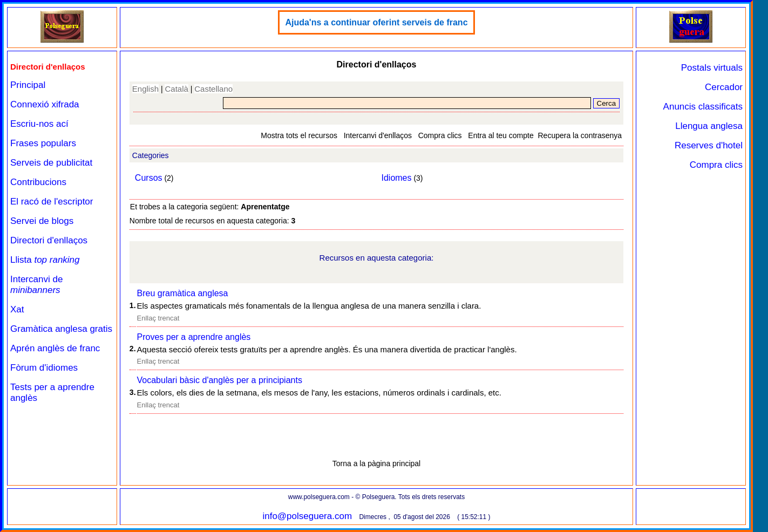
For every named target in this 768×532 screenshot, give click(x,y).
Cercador (724, 87)
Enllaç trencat (158, 318)
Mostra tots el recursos (299, 135)
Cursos (149, 178)
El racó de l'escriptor (52, 202)
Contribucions (38, 182)
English (145, 89)
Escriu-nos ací (39, 124)
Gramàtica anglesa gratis (61, 329)
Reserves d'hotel (709, 145)
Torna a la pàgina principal (376, 463)
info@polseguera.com (307, 516)
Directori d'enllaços (49, 240)
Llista (45, 260)
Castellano (213, 89)
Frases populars (43, 143)
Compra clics (440, 135)
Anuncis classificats (703, 107)
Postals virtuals (712, 68)
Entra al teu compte (501, 135)
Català (176, 89)
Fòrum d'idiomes (44, 368)
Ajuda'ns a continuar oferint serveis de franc (376, 22)
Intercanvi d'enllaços (378, 135)
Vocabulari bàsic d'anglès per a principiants (220, 380)
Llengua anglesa (709, 126)
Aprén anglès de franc (55, 348)
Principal (28, 85)
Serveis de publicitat (51, 163)
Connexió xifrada (45, 104)
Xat (17, 309)
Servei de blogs (42, 221)
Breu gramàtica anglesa (183, 293)
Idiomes (396, 178)
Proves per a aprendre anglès (194, 337)
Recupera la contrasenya (580, 135)
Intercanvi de (36, 285)
